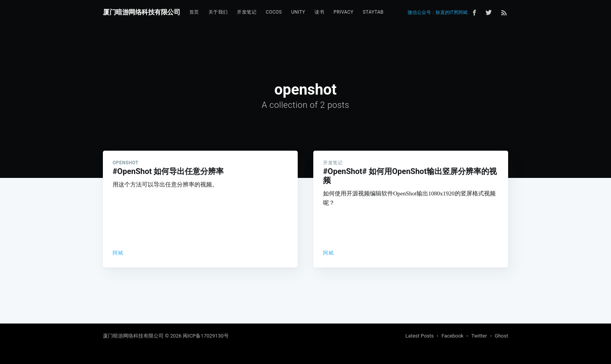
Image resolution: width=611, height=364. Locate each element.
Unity (298, 12)
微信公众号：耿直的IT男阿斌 (438, 12)
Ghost (502, 336)
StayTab (373, 12)
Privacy (343, 12)
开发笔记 (247, 12)
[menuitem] (194, 12)
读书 (319, 12)
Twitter (479, 336)
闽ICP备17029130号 (206, 336)
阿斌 (118, 253)
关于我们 (218, 12)
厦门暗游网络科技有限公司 (141, 12)
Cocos (274, 12)
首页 (194, 12)
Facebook (452, 336)
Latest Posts (419, 336)
